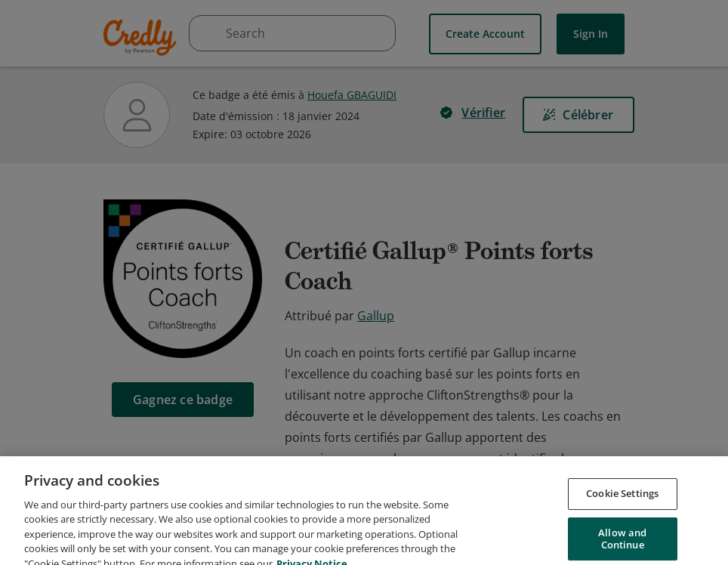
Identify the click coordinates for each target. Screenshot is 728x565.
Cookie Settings (622, 516)
